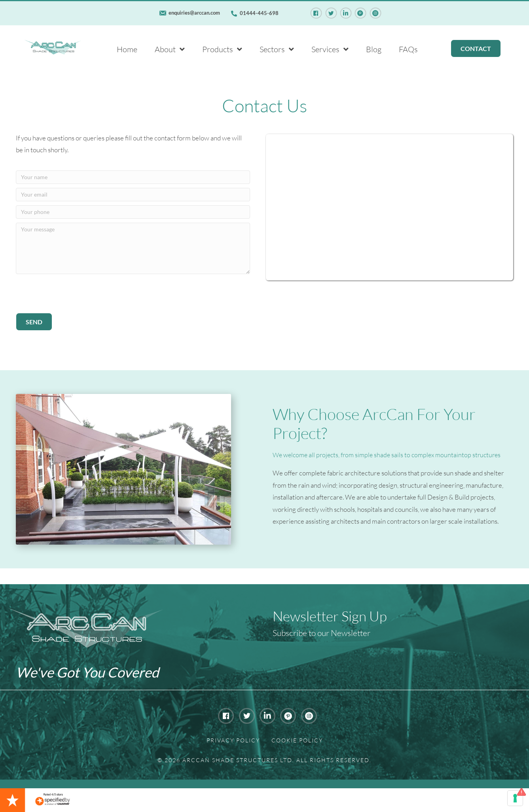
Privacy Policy (233, 740)
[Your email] (133, 195)
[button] (34, 322)
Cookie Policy (297, 740)
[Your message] (133, 248)
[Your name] (133, 177)
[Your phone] (133, 212)
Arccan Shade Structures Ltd (237, 760)
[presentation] (76, 293)
